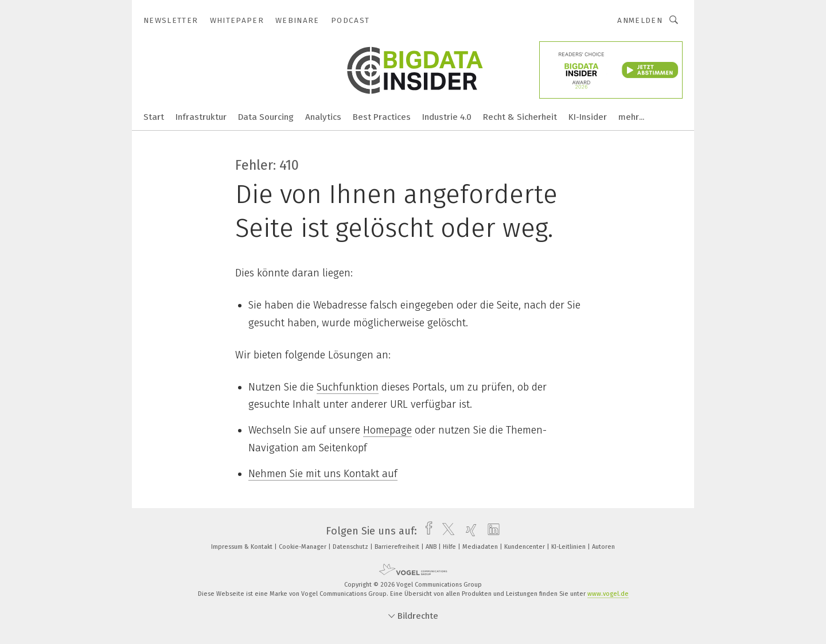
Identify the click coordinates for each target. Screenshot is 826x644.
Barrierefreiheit (398, 547)
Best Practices (382, 117)
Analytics (323, 117)
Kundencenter (525, 547)
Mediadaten (481, 547)
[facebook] (426, 531)
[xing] (468, 531)
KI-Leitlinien (569, 547)
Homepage (387, 430)
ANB (432, 547)
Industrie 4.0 (447, 117)
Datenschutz (351, 547)
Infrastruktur (201, 117)
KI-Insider (588, 117)
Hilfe (450, 547)
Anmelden (640, 20)
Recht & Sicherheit (520, 117)
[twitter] (445, 531)
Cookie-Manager (303, 547)
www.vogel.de (608, 594)
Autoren (603, 547)
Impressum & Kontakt (243, 547)
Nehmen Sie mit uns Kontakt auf (323, 474)
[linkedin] (491, 531)
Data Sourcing (266, 117)
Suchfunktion (348, 387)
